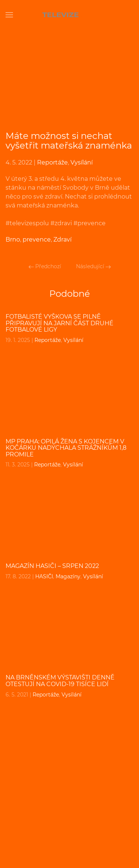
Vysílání (82, 162)
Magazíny (68, 576)
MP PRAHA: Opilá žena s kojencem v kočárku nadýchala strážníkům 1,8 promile (66, 448)
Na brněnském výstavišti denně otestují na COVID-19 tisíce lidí (60, 681)
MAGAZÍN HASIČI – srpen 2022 (52, 566)
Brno (13, 240)
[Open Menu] (9, 15)
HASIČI (44, 576)
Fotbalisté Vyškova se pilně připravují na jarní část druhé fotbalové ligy (59, 323)
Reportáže (52, 162)
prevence (37, 240)
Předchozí (45, 266)
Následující (93, 266)
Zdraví (62, 240)
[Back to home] (70, 15)
